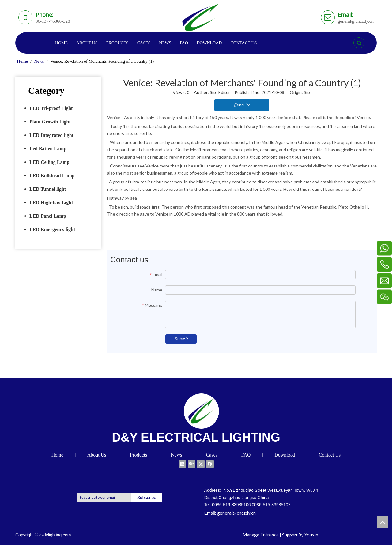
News (176, 455)
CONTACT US (243, 43)
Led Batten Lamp (48, 149)
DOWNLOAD (209, 43)
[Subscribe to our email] (102, 498)
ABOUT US (87, 43)
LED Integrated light (51, 135)
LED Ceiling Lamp (49, 162)
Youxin (311, 535)
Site (308, 92)
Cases (211, 455)
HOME (61, 43)
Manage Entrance (261, 535)
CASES (144, 43)
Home (57, 455)
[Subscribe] (147, 498)
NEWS (165, 43)
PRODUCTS (117, 43)
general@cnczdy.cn (236, 513)
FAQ (184, 43)
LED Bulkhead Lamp (52, 176)
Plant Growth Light (50, 122)
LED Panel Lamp (48, 216)
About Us (97, 455)
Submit (182, 339)
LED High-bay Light (51, 203)
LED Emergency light (52, 229)
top (383, 522)
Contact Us (330, 455)
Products (138, 455)
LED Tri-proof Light (51, 108)
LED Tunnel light (48, 189)
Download (285, 455)
